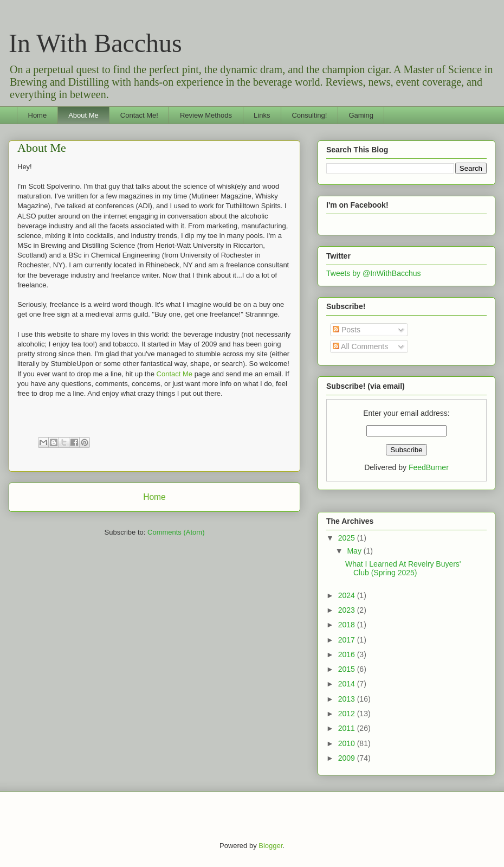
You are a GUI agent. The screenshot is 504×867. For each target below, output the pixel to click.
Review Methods (206, 115)
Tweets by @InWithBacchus (374, 273)
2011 (348, 728)
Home (38, 115)
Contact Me (175, 374)
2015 (348, 669)
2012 (348, 714)
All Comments (360, 346)
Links (262, 115)
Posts (347, 330)
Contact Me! (139, 115)
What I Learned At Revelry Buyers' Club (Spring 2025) (403, 569)
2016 (348, 654)
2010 (348, 743)
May (355, 551)
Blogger (270, 846)
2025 (348, 538)
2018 (348, 625)
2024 (348, 595)
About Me (83, 115)
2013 (348, 699)
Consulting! (309, 115)
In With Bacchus (95, 43)
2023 (348, 610)
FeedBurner (429, 467)
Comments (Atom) (176, 532)
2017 (348, 640)
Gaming (361, 115)
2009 (348, 758)
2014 (348, 684)
